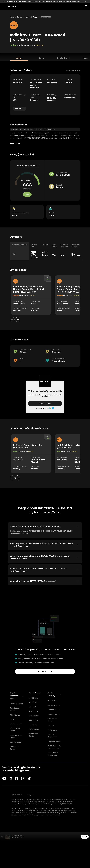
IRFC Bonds (33, 720)
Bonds (19, 17)
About (19, 58)
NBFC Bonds (15, 715)
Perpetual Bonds (16, 704)
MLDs (12, 719)
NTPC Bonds (34, 729)
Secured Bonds (16, 724)
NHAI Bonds (33, 698)
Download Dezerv (45, 671)
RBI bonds (51, 725)
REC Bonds (33, 702)
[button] (17, 696)
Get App (85, 836)
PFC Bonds (33, 725)
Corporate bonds (54, 741)
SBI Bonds (33, 707)
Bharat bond (52, 730)
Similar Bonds (64, 58)
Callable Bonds (16, 742)
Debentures (52, 701)
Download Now (45, 403)
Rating (41, 58)
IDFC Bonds (33, 711)
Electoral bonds (53, 710)
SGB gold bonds (54, 705)
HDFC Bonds (34, 716)
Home (12, 17)
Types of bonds (53, 714)
